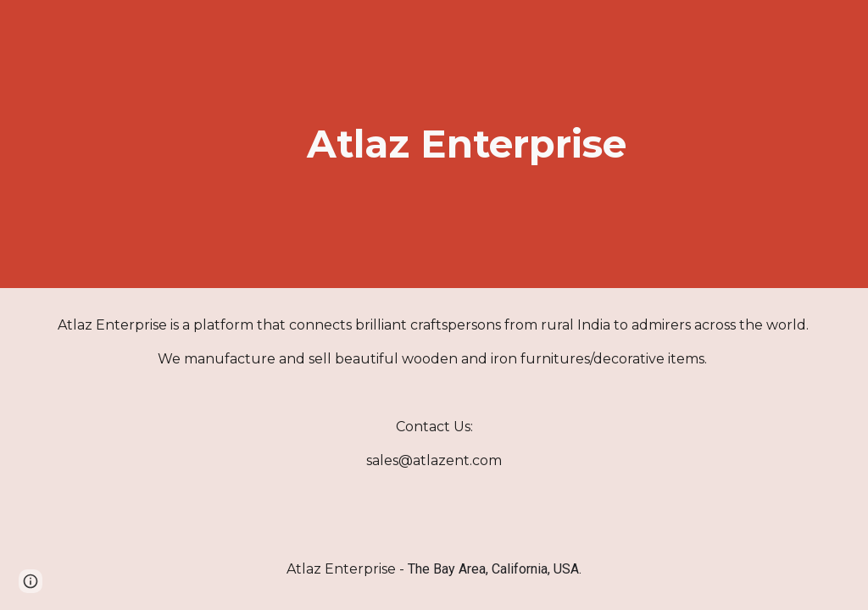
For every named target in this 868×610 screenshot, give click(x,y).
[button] (31, 581)
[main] (467, 144)
